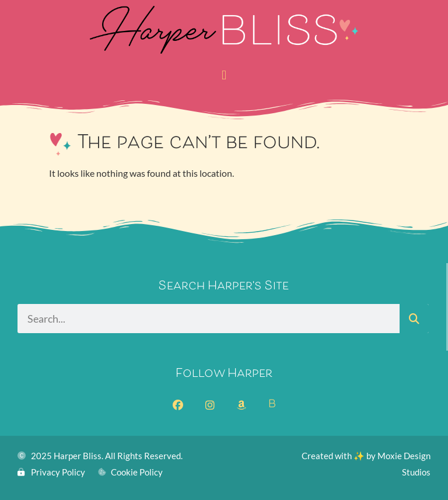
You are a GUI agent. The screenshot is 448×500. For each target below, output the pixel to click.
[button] (224, 75)
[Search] (414, 319)
